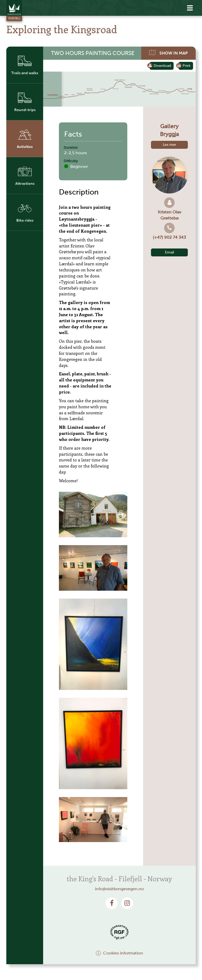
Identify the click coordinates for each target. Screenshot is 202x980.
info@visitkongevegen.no (119, 889)
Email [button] (170, 252)
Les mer (170, 145)
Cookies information (119, 953)
